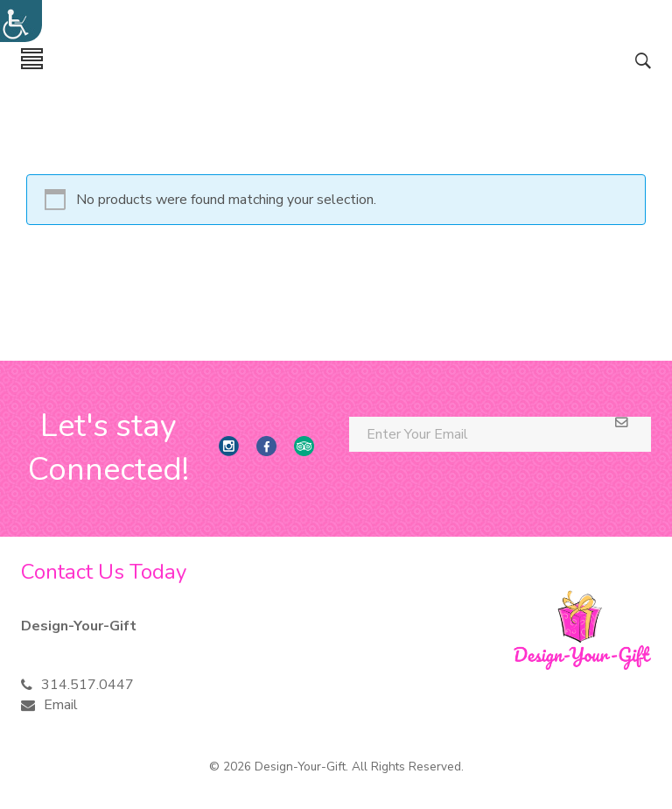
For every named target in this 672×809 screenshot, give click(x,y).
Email (61, 705)
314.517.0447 (87, 685)
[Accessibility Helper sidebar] (21, 21)
